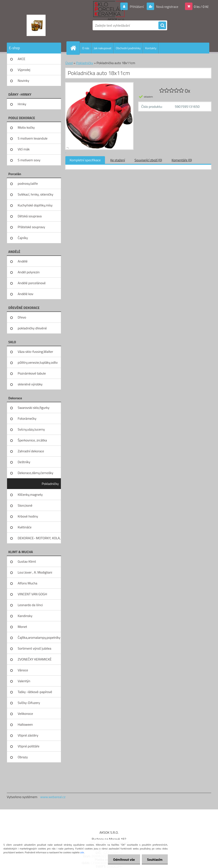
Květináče (25, 527)
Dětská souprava (30, 216)
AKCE (22, 59)
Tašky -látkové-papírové (35, 692)
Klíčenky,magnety (30, 495)
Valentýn (24, 681)
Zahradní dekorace (31, 451)
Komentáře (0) (182, 160)
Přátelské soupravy (31, 227)
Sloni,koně (25, 505)
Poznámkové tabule (32, 373)
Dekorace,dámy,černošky (35, 473)
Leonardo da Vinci (30, 605)
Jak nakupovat (103, 48)
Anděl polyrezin (29, 272)
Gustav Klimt (27, 561)
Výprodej (24, 70)
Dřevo (22, 317)
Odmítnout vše (124, 859)
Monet (22, 627)
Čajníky (23, 238)
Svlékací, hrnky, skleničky (35, 194)
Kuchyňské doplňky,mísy (35, 205)
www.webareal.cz (53, 797)
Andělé (23, 261)
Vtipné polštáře (29, 746)
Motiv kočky (26, 127)
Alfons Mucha (27, 583)
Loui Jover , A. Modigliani (35, 572)
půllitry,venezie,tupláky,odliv (38, 362)
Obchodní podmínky (128, 48)
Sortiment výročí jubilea (34, 648)
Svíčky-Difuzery (29, 703)
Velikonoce (25, 714)
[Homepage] (75, 48)
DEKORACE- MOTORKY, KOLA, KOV (39, 539)
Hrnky (22, 104)
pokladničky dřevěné (32, 328)
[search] (162, 26)
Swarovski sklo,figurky (34, 408)
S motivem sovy (29, 160)
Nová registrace (167, 7)
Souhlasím (155, 859)
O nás (86, 48)
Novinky (23, 81)
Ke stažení (118, 160)
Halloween (25, 724)
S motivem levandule (33, 138)
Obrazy (23, 757)
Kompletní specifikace (85, 160)
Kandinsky (25, 616)
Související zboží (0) (148, 160)
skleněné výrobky (30, 384)
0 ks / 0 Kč (201, 7)
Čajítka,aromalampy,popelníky (39, 637)
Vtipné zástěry (28, 735)
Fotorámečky (27, 418)
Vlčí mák (24, 149)
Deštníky (24, 462)
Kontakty (151, 48)
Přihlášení (137, 7)
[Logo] (36, 25)
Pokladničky (50, 484)
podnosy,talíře (28, 183)
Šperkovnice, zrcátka (32, 440)
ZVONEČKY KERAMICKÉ (35, 659)
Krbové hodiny (28, 516)
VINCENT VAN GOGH (32, 594)
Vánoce (23, 670)
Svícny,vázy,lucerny (31, 429)
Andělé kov (25, 294)
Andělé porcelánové (32, 283)
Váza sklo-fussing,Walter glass (35, 353)
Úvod (69, 63)
